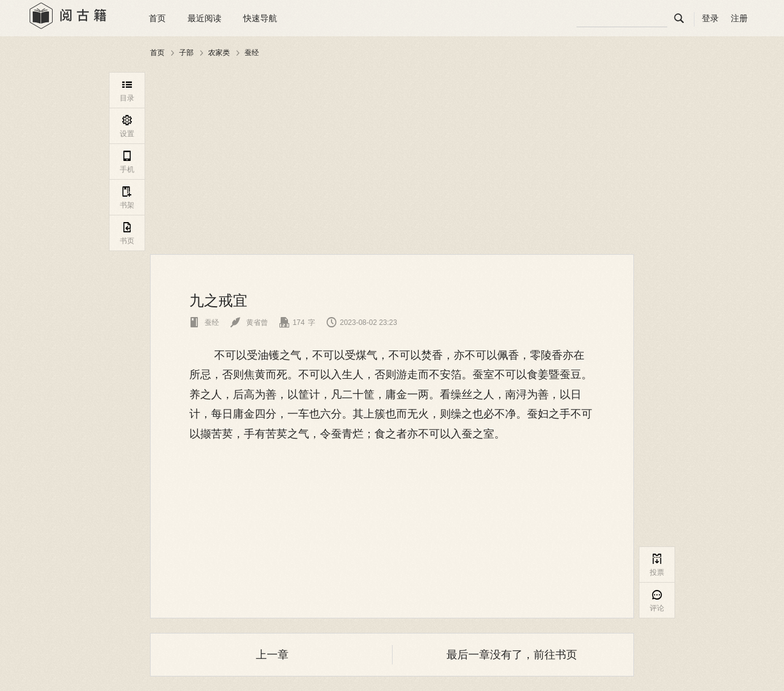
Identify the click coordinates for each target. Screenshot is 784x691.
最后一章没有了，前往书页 (512, 655)
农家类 (219, 53)
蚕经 (252, 53)
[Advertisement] (392, 157)
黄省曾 (249, 323)
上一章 (272, 655)
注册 (739, 18)
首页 (157, 18)
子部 (186, 53)
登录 (710, 18)
